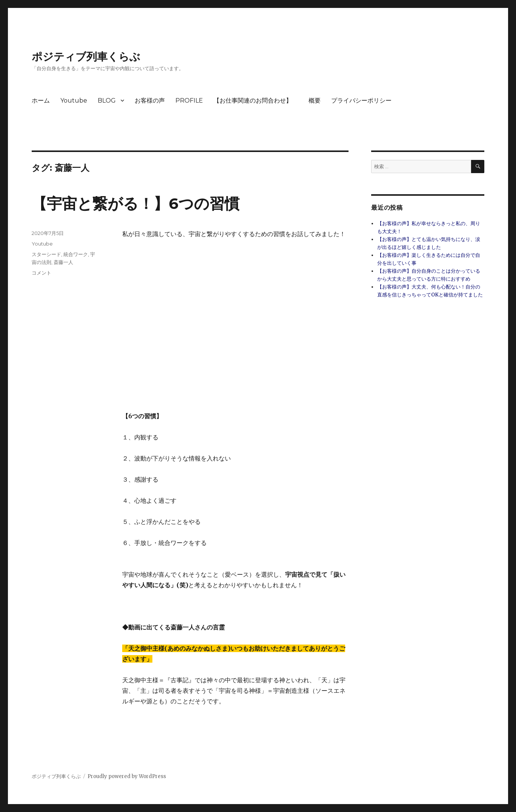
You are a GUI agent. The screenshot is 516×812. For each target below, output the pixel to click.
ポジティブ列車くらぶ (86, 57)
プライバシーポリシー (361, 101)
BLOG (107, 101)
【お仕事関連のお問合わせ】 (256, 101)
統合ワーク (76, 254)
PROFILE (189, 101)
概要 (315, 101)
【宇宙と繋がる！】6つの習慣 (136, 203)
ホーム (41, 101)
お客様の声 (150, 101)
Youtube (74, 101)
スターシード (46, 254)
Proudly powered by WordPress (127, 776)
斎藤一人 (63, 262)
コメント (41, 273)
